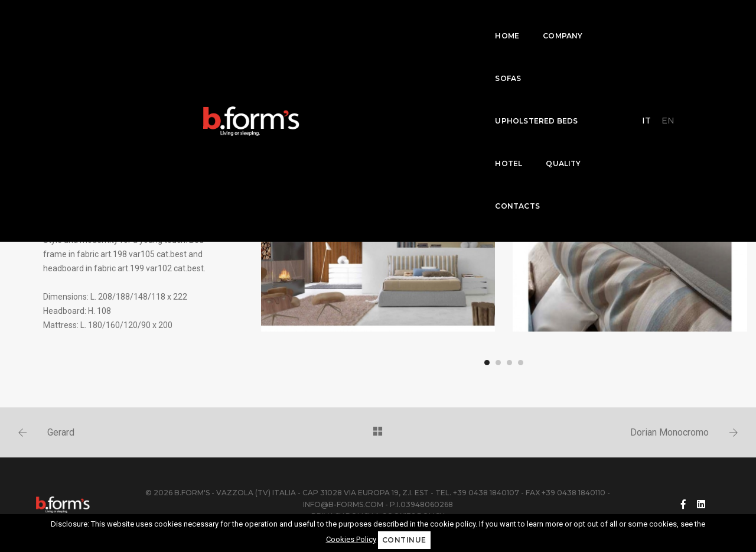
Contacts (566, 21)
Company (235, 21)
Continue (404, 540)
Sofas (292, 21)
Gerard (61, 432)
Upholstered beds (370, 21)
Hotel (448, 21)
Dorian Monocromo (669, 432)
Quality (503, 21)
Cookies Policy (351, 539)
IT (651, 21)
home (180, 21)
